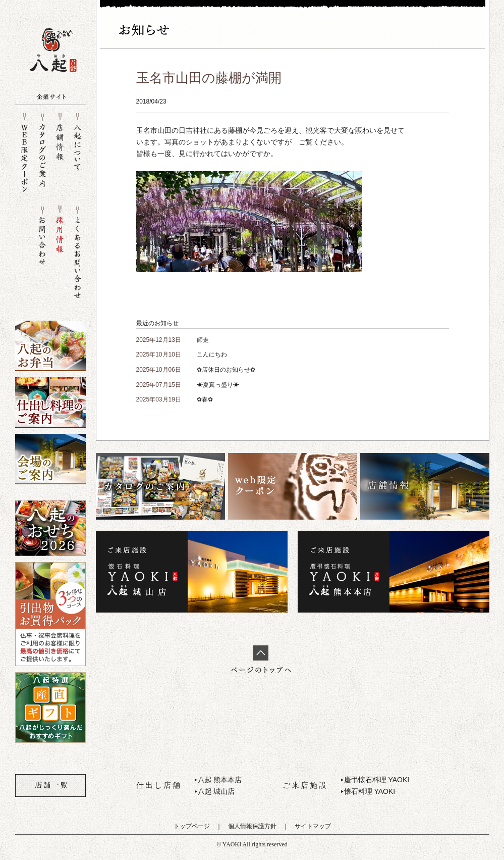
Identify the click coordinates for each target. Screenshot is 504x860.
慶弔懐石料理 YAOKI (377, 780)
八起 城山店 (216, 791)
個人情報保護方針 (252, 826)
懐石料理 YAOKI (370, 791)
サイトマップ (313, 826)
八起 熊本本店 (220, 780)
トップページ (192, 826)
